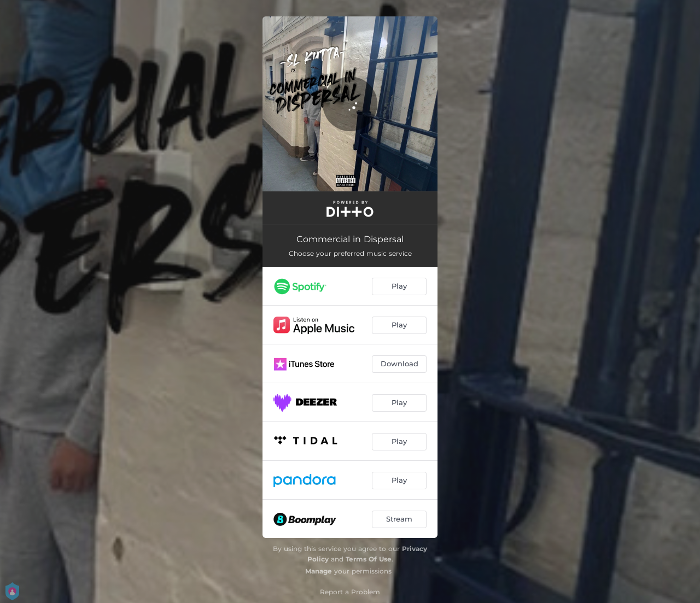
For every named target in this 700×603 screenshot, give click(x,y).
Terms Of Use (369, 559)
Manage (319, 571)
